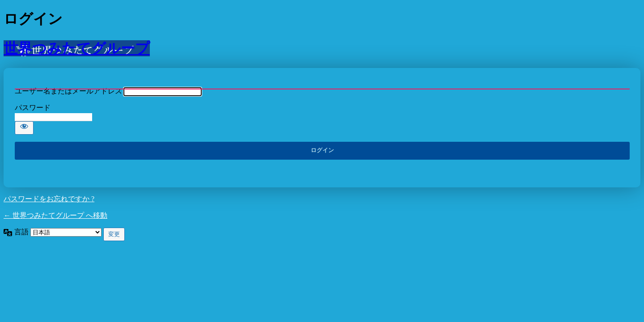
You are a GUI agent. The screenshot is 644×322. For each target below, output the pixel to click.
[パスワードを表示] (24, 128)
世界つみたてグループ (77, 48)
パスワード (33, 108)
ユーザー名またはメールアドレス (68, 91)
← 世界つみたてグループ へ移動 (55, 215)
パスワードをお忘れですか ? (49, 199)
